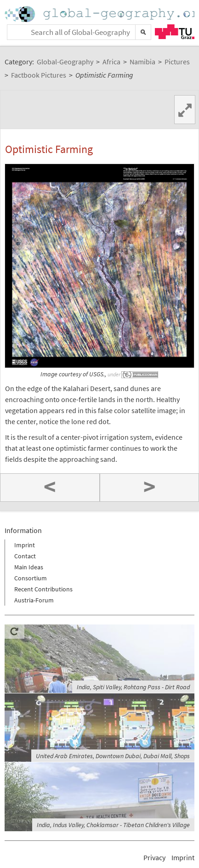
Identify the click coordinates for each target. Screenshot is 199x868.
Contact (25, 556)
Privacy (154, 857)
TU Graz (175, 32)
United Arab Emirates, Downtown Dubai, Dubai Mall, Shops (113, 756)
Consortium (31, 578)
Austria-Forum (34, 600)
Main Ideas (29, 567)
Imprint (25, 545)
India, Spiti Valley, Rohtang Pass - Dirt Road (133, 687)
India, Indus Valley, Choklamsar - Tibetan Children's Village (113, 825)
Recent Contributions (43, 589)
